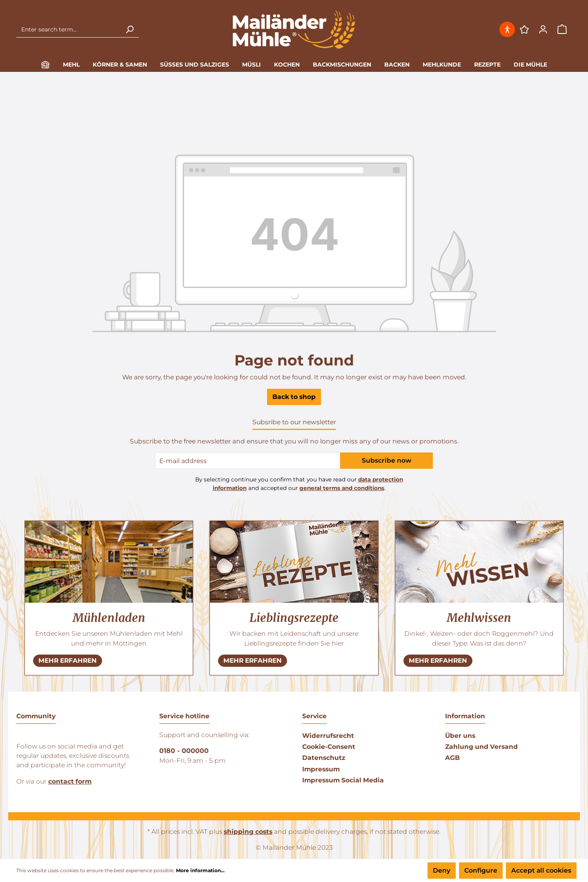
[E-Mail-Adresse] (248, 461)
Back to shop (294, 397)
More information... (200, 870)
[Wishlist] (524, 29)
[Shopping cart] (562, 30)
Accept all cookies (541, 870)
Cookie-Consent (329, 747)
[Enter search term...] (68, 29)
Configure (481, 870)
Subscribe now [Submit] (386, 460)
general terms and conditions (342, 488)
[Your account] (543, 29)
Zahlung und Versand (481, 747)
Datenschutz (324, 758)
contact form (70, 781)
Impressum (321, 769)
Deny (442, 870)
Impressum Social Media (343, 780)
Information (465, 716)
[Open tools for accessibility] (508, 29)
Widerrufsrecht (328, 736)
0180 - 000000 (184, 751)
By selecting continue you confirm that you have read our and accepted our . (299, 483)
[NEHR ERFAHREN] (68, 661)
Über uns (460, 736)
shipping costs (248, 832)
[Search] (129, 29)
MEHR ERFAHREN (68, 660)
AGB (452, 758)
